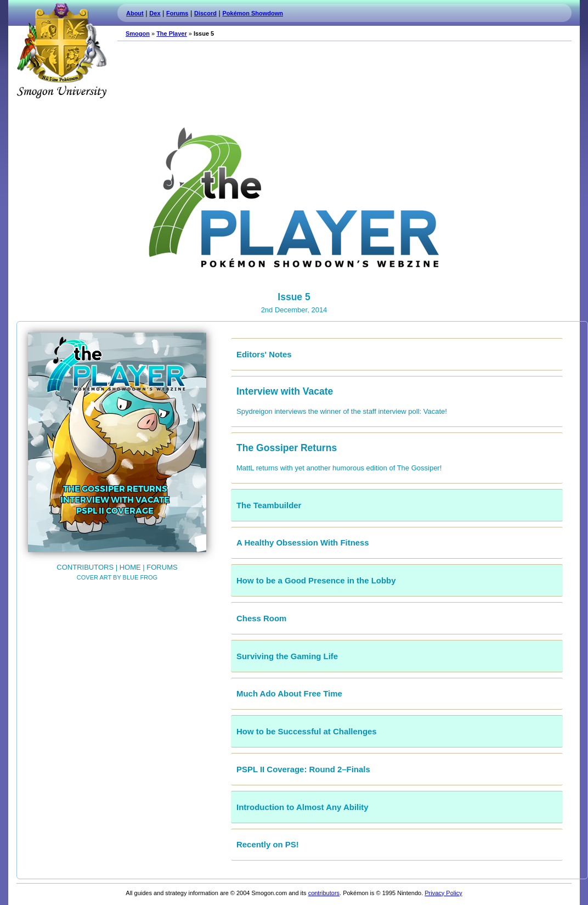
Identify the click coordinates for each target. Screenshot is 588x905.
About (135, 13)
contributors (324, 893)
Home (130, 567)
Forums (177, 13)
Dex (155, 13)
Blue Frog (140, 577)
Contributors (85, 567)
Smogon (138, 33)
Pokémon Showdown (253, 13)
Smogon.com (61, 50)
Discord (205, 13)
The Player (172, 33)
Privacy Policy (443, 893)
